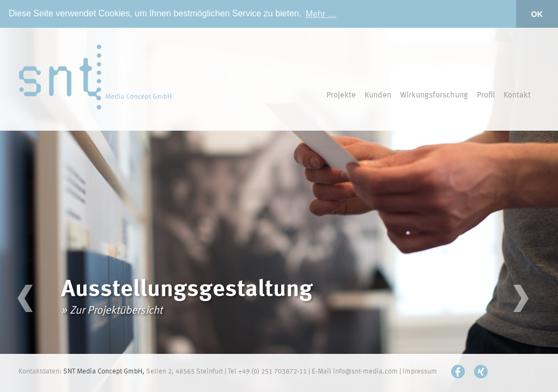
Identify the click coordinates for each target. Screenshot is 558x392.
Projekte (341, 96)
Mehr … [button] (321, 14)
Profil (486, 96)
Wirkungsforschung (434, 96)
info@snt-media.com (365, 372)
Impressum (420, 372)
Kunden (378, 96)
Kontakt (517, 96)
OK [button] (537, 14)
